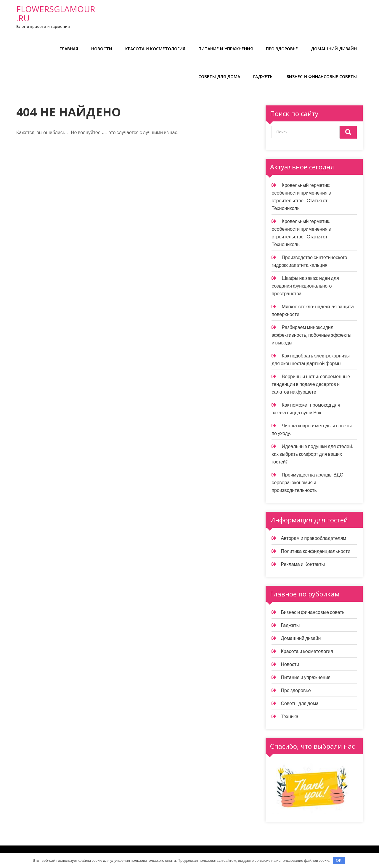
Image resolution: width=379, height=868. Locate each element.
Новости (102, 49)
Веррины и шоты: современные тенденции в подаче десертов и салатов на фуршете (311, 384)
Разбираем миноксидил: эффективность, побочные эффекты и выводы (311, 335)
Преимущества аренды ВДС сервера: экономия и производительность (307, 483)
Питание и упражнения (226, 49)
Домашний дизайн (334, 49)
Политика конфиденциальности (315, 551)
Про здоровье (282, 49)
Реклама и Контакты (303, 564)
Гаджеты (263, 77)
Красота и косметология (155, 49)
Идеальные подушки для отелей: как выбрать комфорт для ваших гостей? (312, 454)
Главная (69, 49)
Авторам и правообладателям (313, 538)
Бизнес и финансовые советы (322, 77)
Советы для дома (219, 77)
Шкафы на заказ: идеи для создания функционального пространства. (305, 286)
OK (339, 860)
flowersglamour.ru (56, 13)
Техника (289, 717)
